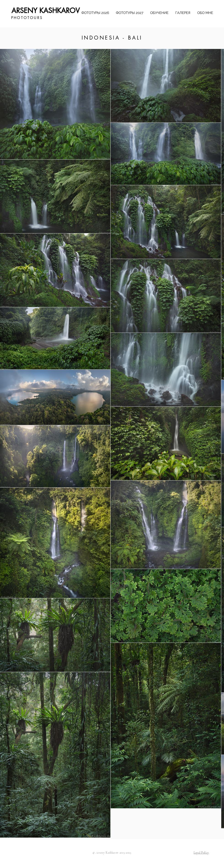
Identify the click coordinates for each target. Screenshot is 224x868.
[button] (201, 853)
